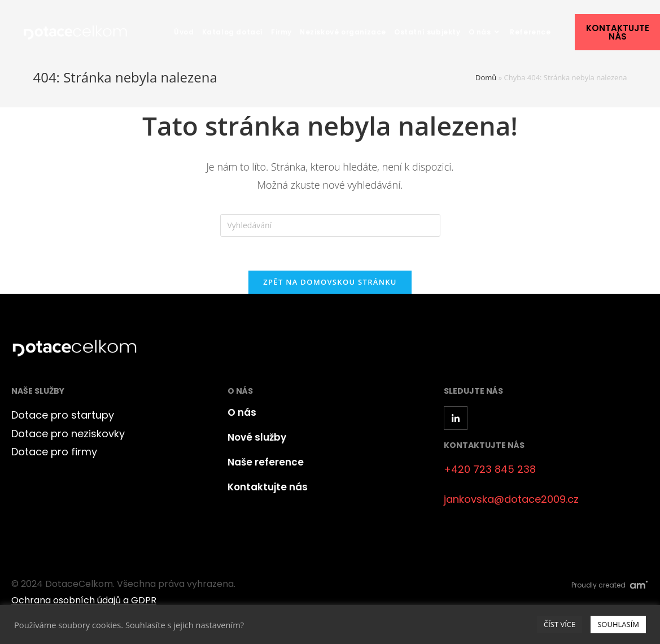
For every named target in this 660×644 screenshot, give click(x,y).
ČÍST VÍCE (560, 624)
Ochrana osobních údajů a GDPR (84, 600)
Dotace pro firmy (54, 452)
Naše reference (266, 462)
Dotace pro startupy (63, 415)
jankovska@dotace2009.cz (511, 499)
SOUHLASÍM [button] (618, 624)
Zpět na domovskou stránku (330, 282)
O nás (242, 412)
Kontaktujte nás (268, 487)
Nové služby (257, 437)
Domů (486, 77)
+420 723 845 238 (490, 469)
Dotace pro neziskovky (68, 434)
